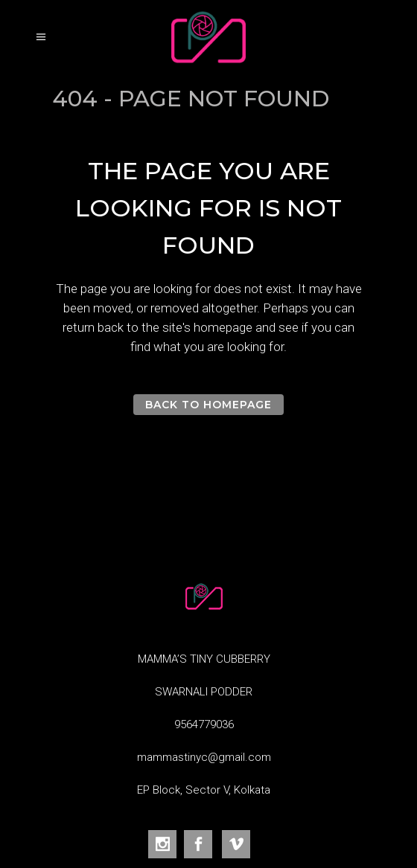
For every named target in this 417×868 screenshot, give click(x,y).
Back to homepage (209, 405)
